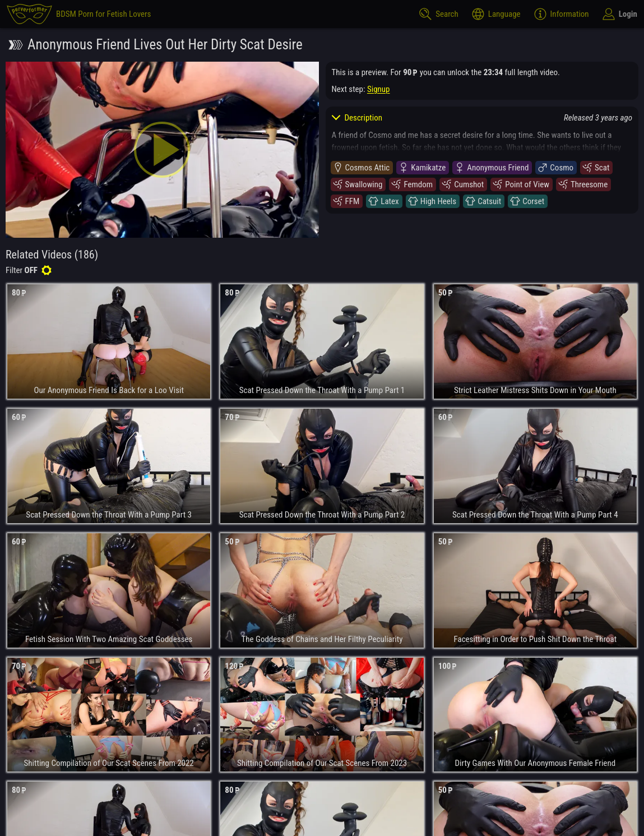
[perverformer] (79, 14)
